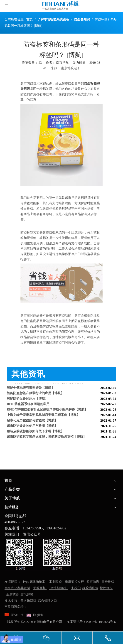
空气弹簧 (27, 594)
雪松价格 (108, 582)
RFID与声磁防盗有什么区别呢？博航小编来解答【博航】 (47, 410)
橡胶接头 (106, 588)
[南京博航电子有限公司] (39, 554)
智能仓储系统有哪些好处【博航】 (31, 389)
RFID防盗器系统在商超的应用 (28, 405)
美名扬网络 (28, 601)
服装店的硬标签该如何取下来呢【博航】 (35, 432)
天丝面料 (40, 588)
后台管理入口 (48, 601)
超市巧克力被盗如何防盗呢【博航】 (32, 421)
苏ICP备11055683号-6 (101, 622)
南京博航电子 (71, 68)
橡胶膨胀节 (90, 588)
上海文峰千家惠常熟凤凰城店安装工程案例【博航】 (43, 416)
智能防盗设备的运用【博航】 (27, 399)
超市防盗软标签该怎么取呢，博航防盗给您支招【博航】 (47, 438)
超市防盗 (93, 582)
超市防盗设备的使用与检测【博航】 (32, 427)
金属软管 (12, 594)
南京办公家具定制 (17, 588)
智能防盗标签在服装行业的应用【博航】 (35, 394)
